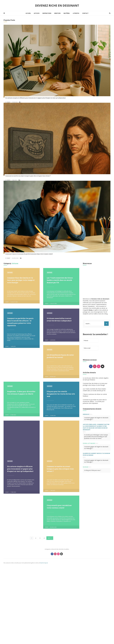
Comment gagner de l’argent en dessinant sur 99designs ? (96, 419)
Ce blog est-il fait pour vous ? (93, 470)
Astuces (37, 13)
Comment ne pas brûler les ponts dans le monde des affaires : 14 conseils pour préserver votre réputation (19, 322)
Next (49, 579)
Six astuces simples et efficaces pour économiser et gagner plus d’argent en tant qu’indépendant (36, 98)
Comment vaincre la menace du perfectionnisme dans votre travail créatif (29, 254)
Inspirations (47, 13)
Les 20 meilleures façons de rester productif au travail (59, 356)
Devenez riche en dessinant (57, 5)
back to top (44, 603)
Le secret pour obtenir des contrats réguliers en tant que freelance (96, 379)
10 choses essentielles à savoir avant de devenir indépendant (61, 319)
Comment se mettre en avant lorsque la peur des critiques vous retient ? (28, 176)
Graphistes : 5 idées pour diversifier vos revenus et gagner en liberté (19, 393)
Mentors (57, 13)
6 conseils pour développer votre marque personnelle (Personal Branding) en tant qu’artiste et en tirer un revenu (96, 437)
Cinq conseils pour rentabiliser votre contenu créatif (61, 510)
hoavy (9, 102)
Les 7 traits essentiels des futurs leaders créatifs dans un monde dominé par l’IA (61, 280)
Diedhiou (86, 414)
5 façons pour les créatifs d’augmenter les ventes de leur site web (61, 393)
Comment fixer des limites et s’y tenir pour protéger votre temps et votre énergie (20, 280)
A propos (76, 13)
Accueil (28, 13)
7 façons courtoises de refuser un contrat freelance (95, 395)
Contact (85, 13)
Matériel (67, 13)
